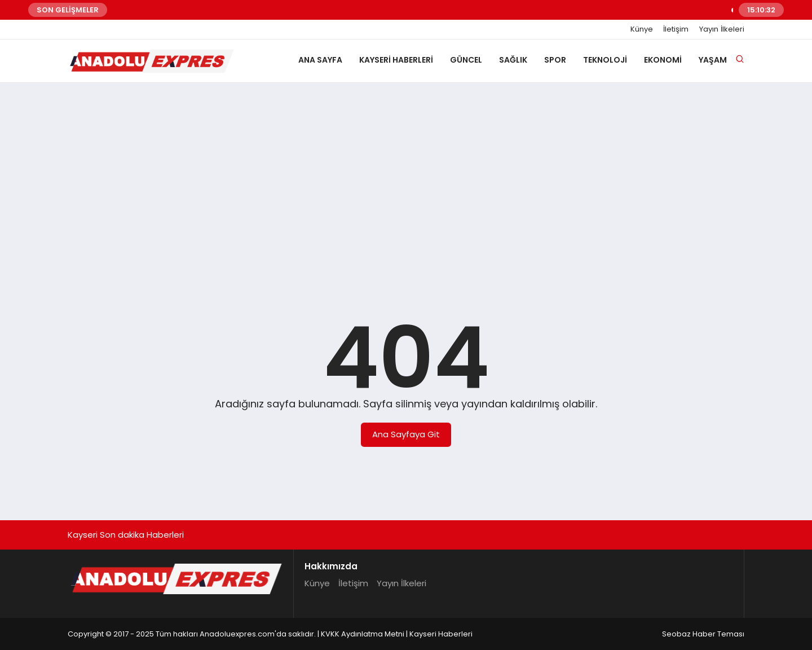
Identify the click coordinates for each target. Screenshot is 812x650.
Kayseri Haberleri (396, 60)
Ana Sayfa (320, 60)
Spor (555, 60)
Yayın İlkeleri (722, 29)
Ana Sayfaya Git (406, 434)
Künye (642, 29)
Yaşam (713, 60)
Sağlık (513, 60)
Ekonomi (663, 60)
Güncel (466, 60)
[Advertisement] (406, 179)
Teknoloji (605, 60)
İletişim (676, 29)
